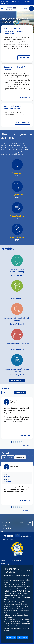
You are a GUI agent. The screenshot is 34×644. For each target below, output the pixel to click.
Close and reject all (26, 570)
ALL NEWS (28, 445)
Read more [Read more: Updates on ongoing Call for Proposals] (25, 97)
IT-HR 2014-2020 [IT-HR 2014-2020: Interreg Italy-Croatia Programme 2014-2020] (23, 122)
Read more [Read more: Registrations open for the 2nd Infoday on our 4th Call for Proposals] (25, 435)
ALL (4, 392)
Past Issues (29, 524)
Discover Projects (17, 380)
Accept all (23, 638)
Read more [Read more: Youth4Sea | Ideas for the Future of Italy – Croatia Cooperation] (24, 58)
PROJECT (11, 392)
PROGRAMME (20, 392)
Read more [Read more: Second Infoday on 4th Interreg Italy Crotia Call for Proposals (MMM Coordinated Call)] (25, 501)
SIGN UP (21, 524)
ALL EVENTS (27, 511)
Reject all (12, 638)
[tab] (11, 442)
